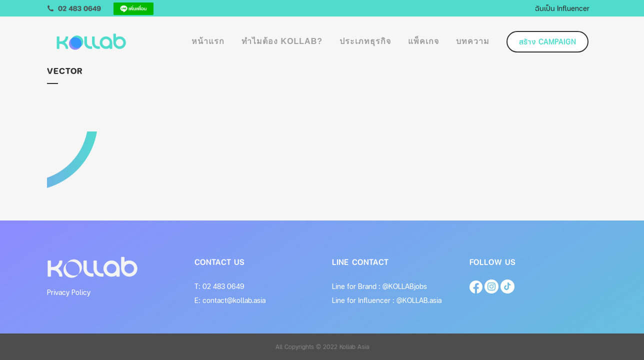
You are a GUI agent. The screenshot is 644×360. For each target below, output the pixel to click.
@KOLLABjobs (405, 286)
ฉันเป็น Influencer (562, 8)
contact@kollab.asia (234, 300)
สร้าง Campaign (547, 42)
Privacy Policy (69, 292)
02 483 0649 (223, 286)
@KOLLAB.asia (419, 300)
